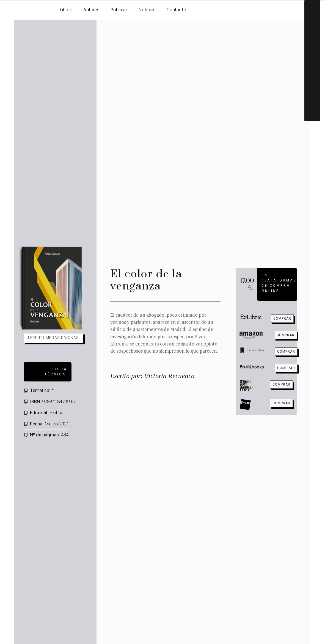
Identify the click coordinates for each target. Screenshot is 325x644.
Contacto (176, 10)
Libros (66, 10)
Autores (92, 10)
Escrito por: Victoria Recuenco (152, 376)
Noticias (147, 10)
